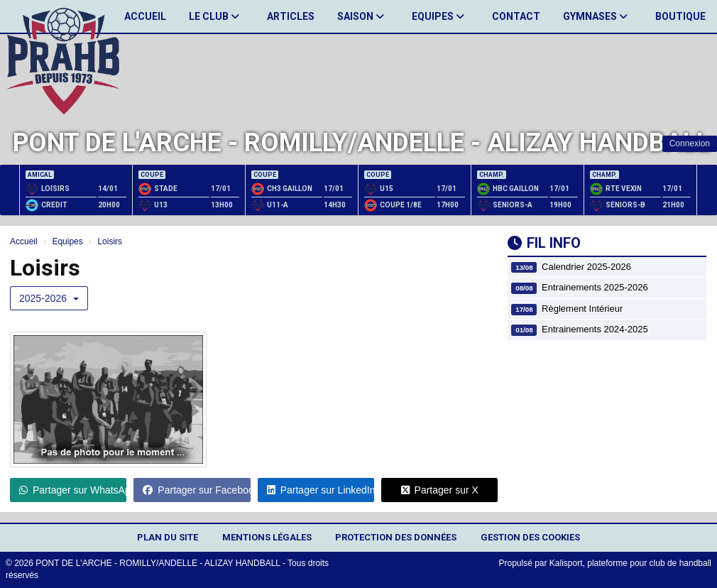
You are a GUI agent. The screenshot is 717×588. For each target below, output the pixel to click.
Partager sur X (440, 490)
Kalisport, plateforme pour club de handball (630, 563)
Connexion (690, 143)
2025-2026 (49, 298)
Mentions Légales (267, 537)
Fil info (544, 243)
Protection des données (396, 537)
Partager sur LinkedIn (321, 490)
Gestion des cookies (530, 537)
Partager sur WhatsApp (73, 490)
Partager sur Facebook (196, 490)
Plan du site (168, 537)
